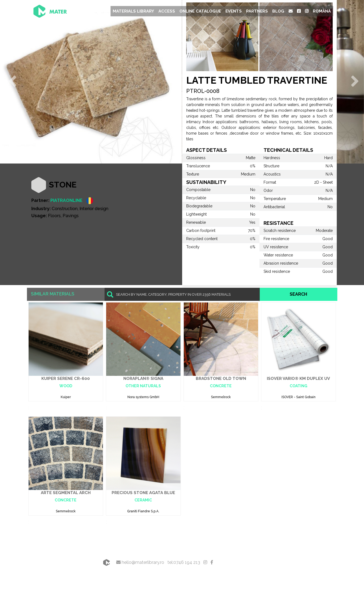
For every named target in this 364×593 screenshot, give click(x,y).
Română (322, 11)
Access (167, 11)
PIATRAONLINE (66, 200)
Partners (257, 11)
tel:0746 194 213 (184, 562)
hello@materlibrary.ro (140, 562)
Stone (63, 185)
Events (234, 11)
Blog (278, 11)
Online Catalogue (200, 11)
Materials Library (133, 11)
